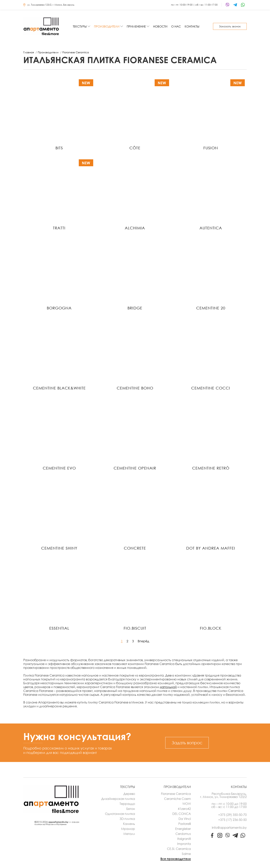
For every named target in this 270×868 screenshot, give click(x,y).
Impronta (184, 844)
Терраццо (127, 804)
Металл (129, 834)
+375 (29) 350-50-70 (232, 815)
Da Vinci (185, 819)
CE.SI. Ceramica (179, 849)
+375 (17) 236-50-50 (232, 820)
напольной (168, 687)
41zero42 (184, 809)
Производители (107, 26)
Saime (186, 854)
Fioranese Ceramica (176, 794)
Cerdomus (183, 834)
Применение (136, 26)
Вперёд (143, 641)
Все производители (176, 859)
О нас (176, 26)
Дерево (129, 794)
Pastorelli (185, 824)
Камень (129, 824)
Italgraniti (184, 839)
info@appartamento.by (229, 828)
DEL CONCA (182, 814)
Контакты (192, 26)
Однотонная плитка (120, 814)
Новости (160, 26)
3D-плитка (127, 819)
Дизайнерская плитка (118, 799)
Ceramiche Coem (177, 799)
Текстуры (80, 26)
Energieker (183, 829)
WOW (187, 804)
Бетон (131, 809)
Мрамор (128, 829)
